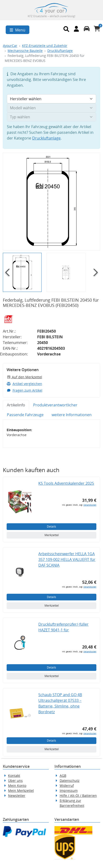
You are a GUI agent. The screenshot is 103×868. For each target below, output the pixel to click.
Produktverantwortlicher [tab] (55, 405)
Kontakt (14, 776)
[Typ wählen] (51, 117)
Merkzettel (52, 535)
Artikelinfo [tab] (16, 405)
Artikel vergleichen (24, 384)
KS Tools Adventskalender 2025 (66, 483)
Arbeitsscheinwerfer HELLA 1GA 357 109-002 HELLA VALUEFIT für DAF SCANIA (67, 559)
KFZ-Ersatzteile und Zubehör (45, 46)
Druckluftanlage (60, 51)
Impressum (69, 791)
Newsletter (17, 796)
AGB (63, 776)
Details (51, 526)
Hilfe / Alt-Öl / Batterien (78, 796)
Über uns (15, 781)
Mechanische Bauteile (25, 51)
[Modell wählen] (51, 108)
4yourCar (10, 46)
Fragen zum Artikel (25, 390)
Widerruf (67, 786)
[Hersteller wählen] (51, 99)
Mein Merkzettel (21, 791)
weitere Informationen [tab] (72, 415)
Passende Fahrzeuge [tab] (25, 415)
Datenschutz (70, 781)
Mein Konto (17, 786)
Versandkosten (90, 505)
